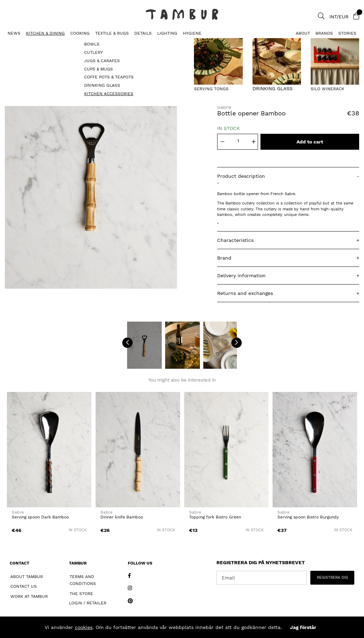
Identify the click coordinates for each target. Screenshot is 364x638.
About (303, 33)
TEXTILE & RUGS (112, 33)
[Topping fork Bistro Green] (227, 449)
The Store (81, 594)
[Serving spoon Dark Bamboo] (49, 449)
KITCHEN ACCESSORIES (29, 43)
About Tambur (27, 577)
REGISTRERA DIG (332, 578)
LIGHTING (167, 33)
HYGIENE (192, 33)
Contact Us (24, 586)
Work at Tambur (29, 596)
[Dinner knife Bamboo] (138, 449)
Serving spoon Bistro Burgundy (308, 517)
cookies (84, 627)
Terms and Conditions (83, 580)
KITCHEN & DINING (45, 33)
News (14, 33)
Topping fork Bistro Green (215, 517)
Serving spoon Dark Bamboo (40, 517)
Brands (324, 33)
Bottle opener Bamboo (90, 43)
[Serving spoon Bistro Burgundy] (315, 449)
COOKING (80, 33)
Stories (347, 33)
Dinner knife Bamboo (122, 517)
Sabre (224, 107)
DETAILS (143, 33)
